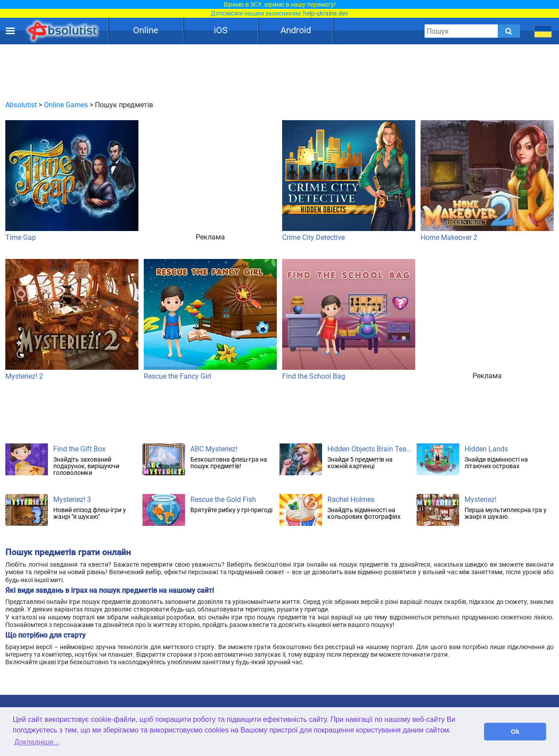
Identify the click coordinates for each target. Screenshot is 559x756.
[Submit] (509, 31)
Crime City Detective (349, 181)
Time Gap (72, 181)
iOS (221, 30)
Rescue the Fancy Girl (210, 320)
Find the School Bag (349, 320)
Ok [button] (515, 732)
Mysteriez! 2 (72, 320)
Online (146, 30)
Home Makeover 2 (487, 181)
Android (296, 30)
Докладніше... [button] (37, 742)
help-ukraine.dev (326, 13)
